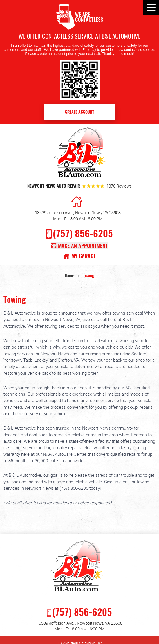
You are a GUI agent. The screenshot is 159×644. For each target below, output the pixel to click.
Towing (89, 276)
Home (69, 276)
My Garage (84, 257)
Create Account (79, 112)
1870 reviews (119, 187)
